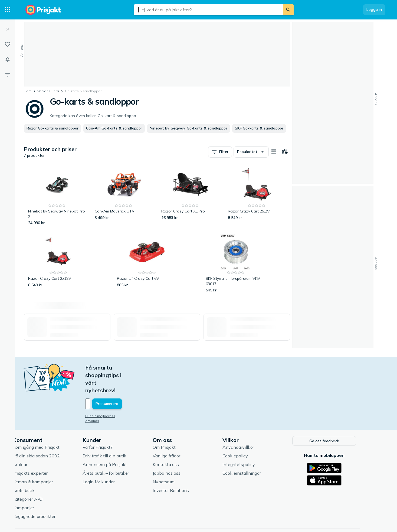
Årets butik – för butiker (120, 450)
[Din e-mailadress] (135, 381)
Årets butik (38, 467)
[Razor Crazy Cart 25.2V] (257, 196)
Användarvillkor (253, 424)
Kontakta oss (180, 441)
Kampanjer (38, 484)
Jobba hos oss (181, 450)
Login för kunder (113, 458)
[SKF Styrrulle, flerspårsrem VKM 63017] (236, 264)
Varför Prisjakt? (112, 424)
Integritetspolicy (253, 441)
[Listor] (8, 44)
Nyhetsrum (178, 458)
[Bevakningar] (8, 59)
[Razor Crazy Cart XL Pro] (190, 196)
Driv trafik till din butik (119, 433)
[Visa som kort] (274, 152)
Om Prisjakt (178, 424)
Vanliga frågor (181, 433)
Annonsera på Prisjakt (119, 441)
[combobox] (208, 10)
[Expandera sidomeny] (8, 29)
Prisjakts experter (45, 450)
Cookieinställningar (256, 450)
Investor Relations (185, 467)
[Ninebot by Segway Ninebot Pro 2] (57, 196)
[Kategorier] (8, 10)
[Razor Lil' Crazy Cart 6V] (147, 264)
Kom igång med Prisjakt (50, 424)
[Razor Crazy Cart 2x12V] (58, 264)
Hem (28, 91)
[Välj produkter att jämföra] (285, 152)
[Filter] (8, 75)
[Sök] (288, 10)
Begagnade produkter (48, 493)
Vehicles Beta (48, 91)
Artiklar (34, 441)
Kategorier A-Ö (42, 476)
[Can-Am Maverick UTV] (124, 196)
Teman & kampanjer (47, 458)
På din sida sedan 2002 (51, 433)
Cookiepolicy (250, 433)
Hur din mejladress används (122, 393)
